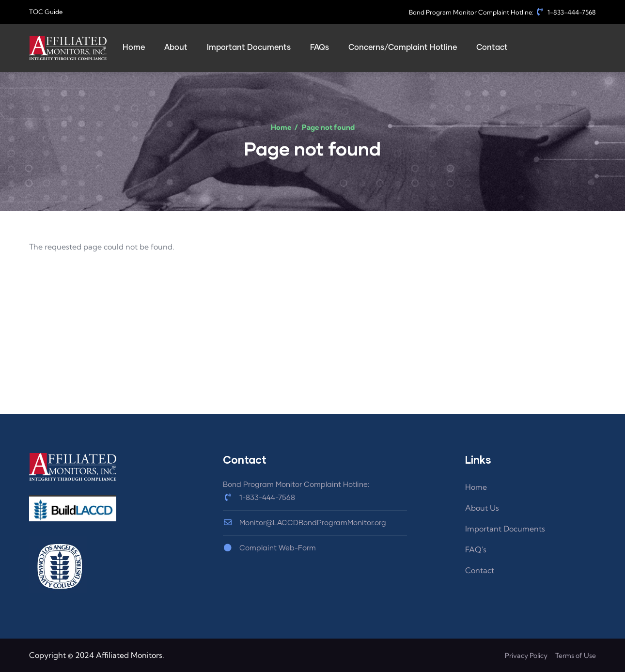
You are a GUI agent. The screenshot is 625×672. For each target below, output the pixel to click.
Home (281, 127)
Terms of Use (576, 656)
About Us (482, 508)
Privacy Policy (526, 656)
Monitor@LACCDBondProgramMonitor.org (305, 523)
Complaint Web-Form (269, 548)
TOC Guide (46, 12)
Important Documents (505, 529)
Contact (480, 570)
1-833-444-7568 (565, 12)
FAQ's (476, 549)
